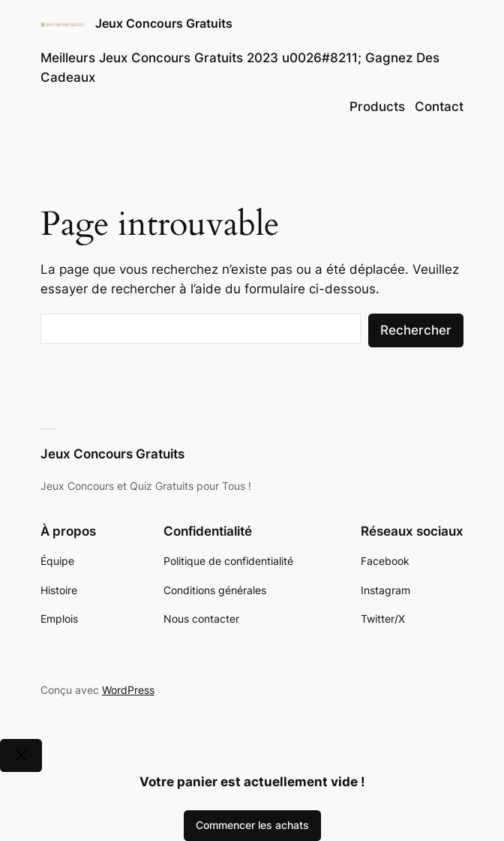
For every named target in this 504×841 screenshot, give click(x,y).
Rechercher (416, 330)
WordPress (128, 690)
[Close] (21, 755)
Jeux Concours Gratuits (164, 24)
